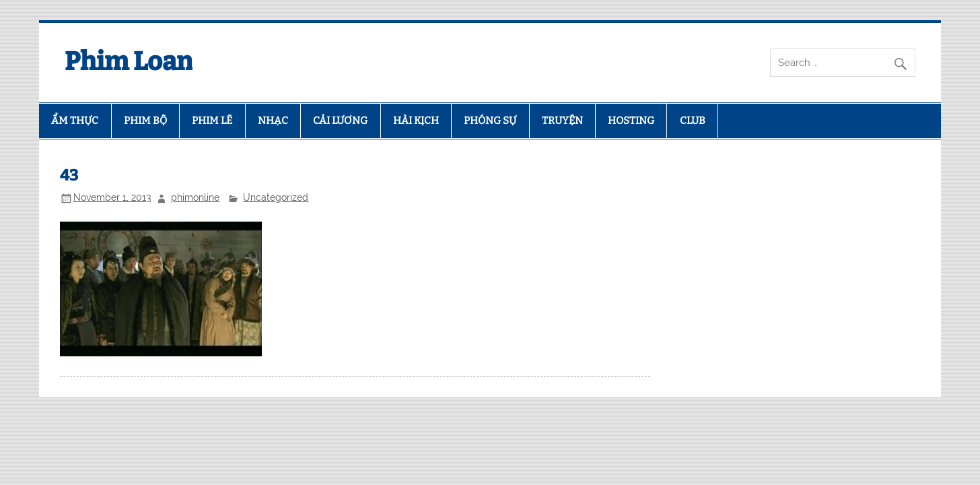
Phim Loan (129, 61)
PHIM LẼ (212, 121)
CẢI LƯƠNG (340, 121)
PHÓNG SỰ (490, 121)
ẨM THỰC (75, 121)
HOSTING (631, 121)
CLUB (693, 121)
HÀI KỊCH (416, 121)
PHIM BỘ (145, 121)
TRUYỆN (562, 121)
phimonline (195, 197)
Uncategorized (276, 197)
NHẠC (273, 121)
